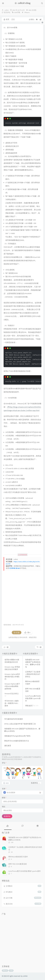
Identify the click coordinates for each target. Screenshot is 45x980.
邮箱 (4, 798)
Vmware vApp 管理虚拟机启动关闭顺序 (12, 668)
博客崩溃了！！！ (32, 706)
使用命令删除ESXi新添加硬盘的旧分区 (12, 661)
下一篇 (39, 647)
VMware (27, 12)
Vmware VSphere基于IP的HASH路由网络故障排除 (12, 686)
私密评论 (34, 783)
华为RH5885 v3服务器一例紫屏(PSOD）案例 (12, 703)
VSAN (11, 970)
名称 (4, 789)
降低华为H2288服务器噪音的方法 (17, 741)
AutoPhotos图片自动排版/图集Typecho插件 (33, 698)
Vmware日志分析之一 (12, 695)
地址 (4, 807)
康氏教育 (8, 746)
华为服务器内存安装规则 (14, 719)
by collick (24, 976)
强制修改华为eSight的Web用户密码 (17, 736)
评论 (4, 763)
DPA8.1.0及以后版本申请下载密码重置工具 (20, 724)
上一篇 (6, 647)
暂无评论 (7, 12)
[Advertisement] (22, 596)
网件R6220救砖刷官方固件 (32, 683)
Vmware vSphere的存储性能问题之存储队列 (12, 677)
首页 (6, 19)
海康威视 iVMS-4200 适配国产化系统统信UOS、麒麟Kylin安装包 (33, 663)
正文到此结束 (23, 555)
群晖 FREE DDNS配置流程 (33, 690)
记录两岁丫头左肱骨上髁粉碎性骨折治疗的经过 (33, 674)
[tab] (7, 826)
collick (6, 10)
